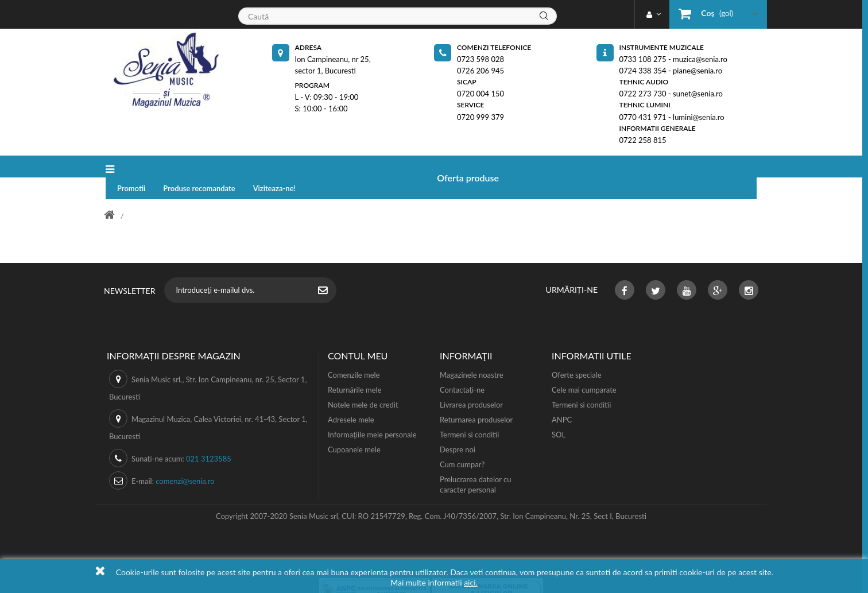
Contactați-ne (462, 369)
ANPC (562, 399)
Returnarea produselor (476, 399)
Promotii (235, 166)
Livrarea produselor (471, 384)
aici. (471, 582)
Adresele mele (351, 399)
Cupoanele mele (354, 429)
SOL (559, 414)
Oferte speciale (577, 354)
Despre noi (458, 429)
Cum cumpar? (462, 444)
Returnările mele (355, 369)
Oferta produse (162, 166)
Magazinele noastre (472, 354)
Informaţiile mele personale (372, 414)
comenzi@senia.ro (185, 460)
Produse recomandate (303, 166)
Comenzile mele (354, 354)
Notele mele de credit (363, 384)
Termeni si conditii (469, 414)
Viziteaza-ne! (379, 166)
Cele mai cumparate (584, 369)
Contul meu (358, 335)
